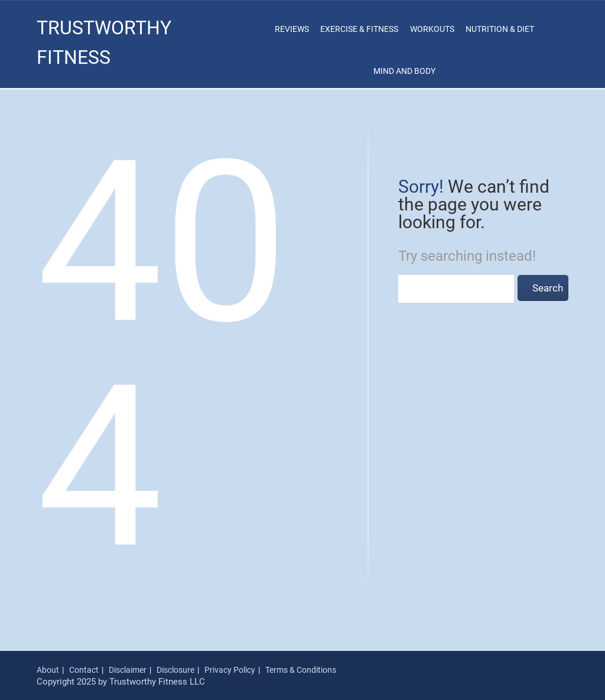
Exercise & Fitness (359, 29)
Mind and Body (404, 71)
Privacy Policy (230, 670)
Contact (84, 670)
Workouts (432, 29)
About (48, 670)
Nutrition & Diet (500, 29)
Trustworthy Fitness (104, 43)
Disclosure (175, 670)
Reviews (292, 29)
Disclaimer (128, 670)
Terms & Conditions (301, 670)
